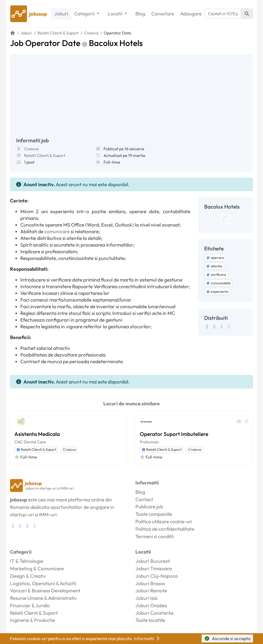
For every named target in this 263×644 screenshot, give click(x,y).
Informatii (147, 638)
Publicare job (149, 507)
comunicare (57, 231)
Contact (144, 499)
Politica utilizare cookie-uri (164, 521)
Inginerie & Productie (32, 620)
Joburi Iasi (146, 598)
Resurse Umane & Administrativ (43, 598)
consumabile (218, 283)
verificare (216, 275)
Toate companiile (154, 514)
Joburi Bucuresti (153, 561)
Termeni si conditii (154, 536)
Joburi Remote (151, 591)
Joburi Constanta (154, 613)
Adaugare (191, 14)
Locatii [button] (115, 14)
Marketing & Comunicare (37, 568)
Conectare (163, 14)
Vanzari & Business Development (45, 591)
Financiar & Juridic (30, 605)
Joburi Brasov (150, 583)
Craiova (31, 149)
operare (215, 258)
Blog (140, 14)
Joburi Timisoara (154, 568)
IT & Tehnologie (27, 561)
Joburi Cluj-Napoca (157, 576)
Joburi (61, 14)
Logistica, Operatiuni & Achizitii (43, 583)
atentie (214, 266)
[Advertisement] (131, 99)
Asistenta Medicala (37, 434)
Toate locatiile (150, 620)
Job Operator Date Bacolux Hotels (76, 43)
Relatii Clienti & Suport (45, 155)
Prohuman (149, 442)
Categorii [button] (85, 14)
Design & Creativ (28, 576)
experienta (217, 292)
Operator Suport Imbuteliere (174, 434)
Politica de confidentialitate (165, 529)
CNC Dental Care (30, 442)
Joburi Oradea (151, 605)
